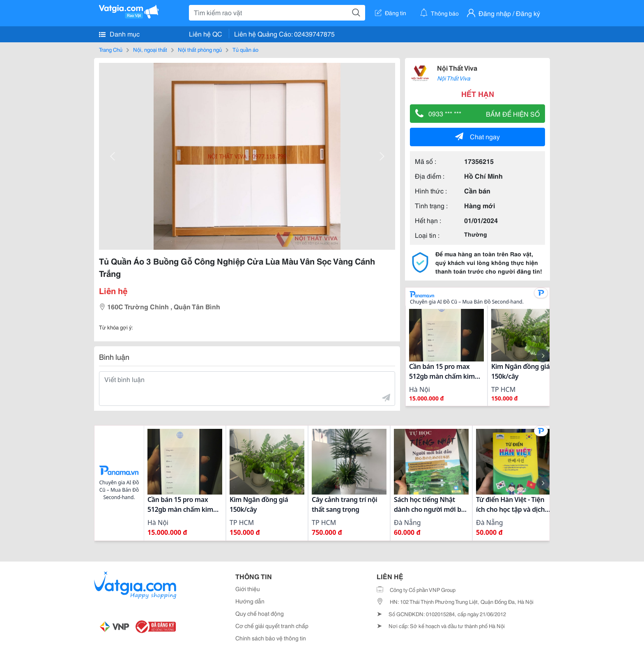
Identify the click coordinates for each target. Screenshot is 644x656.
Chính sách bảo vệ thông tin (271, 638)
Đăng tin (391, 13)
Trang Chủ (111, 49)
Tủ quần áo (245, 49)
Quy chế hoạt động (260, 613)
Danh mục (119, 34)
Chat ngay (477, 136)
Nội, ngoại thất (150, 49)
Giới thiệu (248, 589)
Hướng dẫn (250, 601)
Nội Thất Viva (457, 68)
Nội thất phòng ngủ (200, 49)
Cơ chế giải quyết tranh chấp (272, 626)
